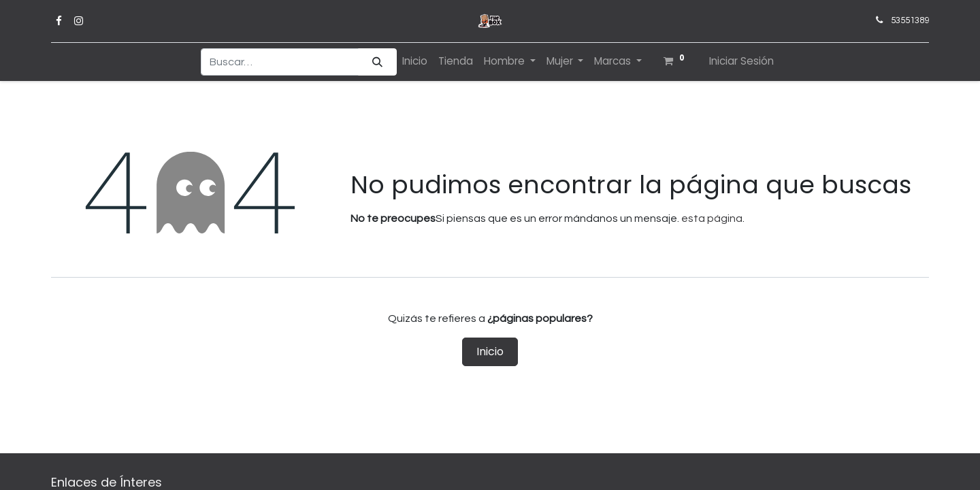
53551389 (910, 20)
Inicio (490, 352)
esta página (712, 218)
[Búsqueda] (377, 62)
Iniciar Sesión (741, 61)
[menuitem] (415, 62)
